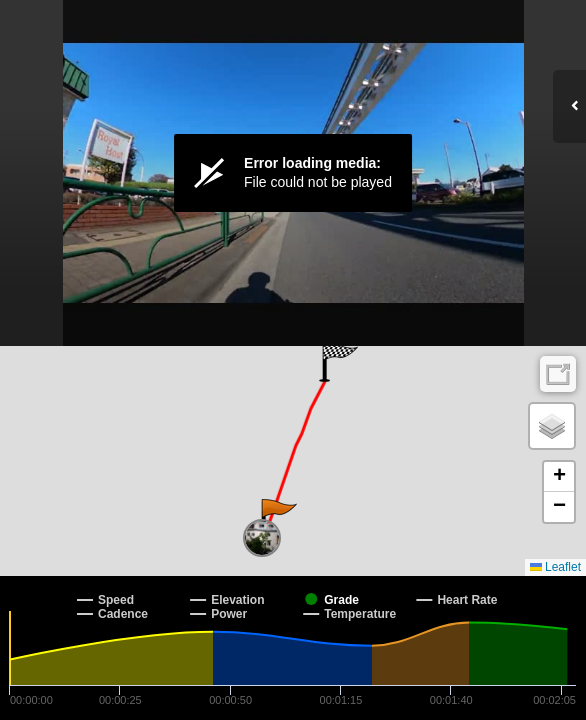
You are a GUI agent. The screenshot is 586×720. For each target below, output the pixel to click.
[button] (277, 519)
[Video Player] (293, 173)
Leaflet (555, 567)
